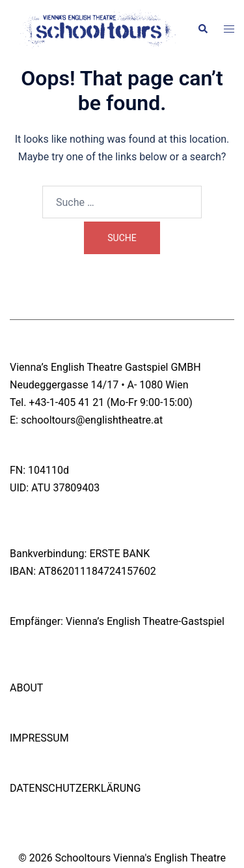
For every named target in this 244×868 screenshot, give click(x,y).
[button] (202, 29)
